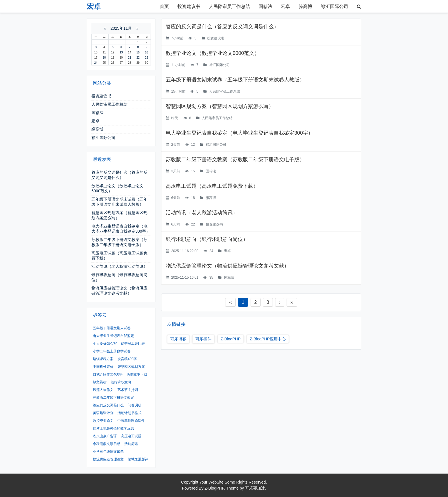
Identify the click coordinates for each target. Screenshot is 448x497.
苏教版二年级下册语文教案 (113, 398)
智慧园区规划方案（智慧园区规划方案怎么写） (220, 106)
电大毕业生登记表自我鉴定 (113, 336)
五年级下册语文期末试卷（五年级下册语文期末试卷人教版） (235, 80)
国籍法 (265, 6)
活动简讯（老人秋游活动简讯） (202, 213)
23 (146, 58)
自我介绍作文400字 (108, 374)
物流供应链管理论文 (108, 459)
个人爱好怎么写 (105, 344)
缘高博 (305, 6)
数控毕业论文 (103, 421)
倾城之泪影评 (138, 459)
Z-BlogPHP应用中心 (268, 339)
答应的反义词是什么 (108, 405)
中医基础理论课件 (131, 421)
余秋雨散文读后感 (107, 444)
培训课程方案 (103, 359)
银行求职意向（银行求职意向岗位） (207, 239)
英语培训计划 (103, 413)
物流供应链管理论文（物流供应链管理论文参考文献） (227, 266)
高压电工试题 (131, 436)
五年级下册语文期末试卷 (112, 328)
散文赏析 (100, 382)
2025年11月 (121, 28)
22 (138, 58)
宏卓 (285, 6)
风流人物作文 (103, 390)
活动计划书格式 (129, 413)
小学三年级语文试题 (108, 452)
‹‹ (230, 302)
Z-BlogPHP (231, 339)
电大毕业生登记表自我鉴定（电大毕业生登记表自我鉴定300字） (239, 133)
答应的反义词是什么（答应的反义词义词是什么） (222, 27)
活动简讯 (131, 444)
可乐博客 (178, 339)
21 (130, 58)
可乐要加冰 (255, 488)
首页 (164, 6)
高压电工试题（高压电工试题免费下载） (212, 186)
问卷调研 (135, 405)
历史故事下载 (137, 374)
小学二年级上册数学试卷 (112, 351)
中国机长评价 (103, 367)
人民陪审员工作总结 (229, 6)
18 (104, 58)
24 (96, 63)
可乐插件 (203, 339)
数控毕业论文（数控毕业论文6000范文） (213, 53)
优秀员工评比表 (133, 344)
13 (121, 52)
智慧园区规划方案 (131, 367)
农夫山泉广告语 (105, 436)
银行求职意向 (121, 382)
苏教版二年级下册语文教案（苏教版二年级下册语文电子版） (235, 159)
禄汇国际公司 (335, 6)
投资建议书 (189, 6)
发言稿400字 (127, 359)
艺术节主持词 (128, 390)
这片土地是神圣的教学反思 (113, 428)
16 (146, 52)
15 (138, 52)
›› (292, 302)
